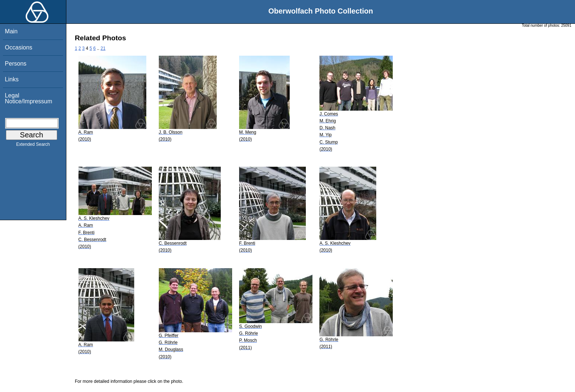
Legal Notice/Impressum (28, 98)
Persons (16, 64)
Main (11, 31)
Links (12, 79)
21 (103, 48)
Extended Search (33, 146)
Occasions (19, 47)
